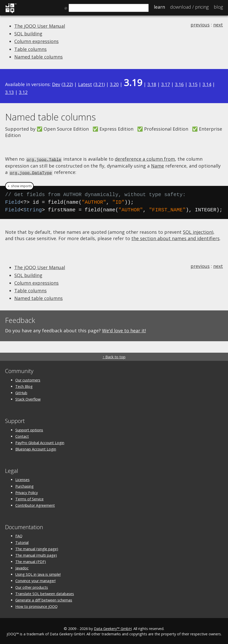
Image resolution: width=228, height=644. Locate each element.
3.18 (152, 84)
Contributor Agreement (35, 505)
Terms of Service (29, 498)
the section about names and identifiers (175, 238)
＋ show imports (19, 185)
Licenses (22, 479)
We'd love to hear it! (124, 330)
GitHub (21, 392)
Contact (22, 436)
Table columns (30, 49)
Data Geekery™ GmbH (113, 628)
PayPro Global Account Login (40, 442)
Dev (56, 84)
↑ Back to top (114, 356)
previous (200, 25)
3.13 (9, 92)
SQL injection (197, 231)
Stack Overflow (28, 398)
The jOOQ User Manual (40, 26)
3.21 (99, 84)
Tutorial (22, 542)
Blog (218, 7)
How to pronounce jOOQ (36, 606)
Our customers (28, 379)
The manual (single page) (37, 548)
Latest (85, 84)
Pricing (189, 7)
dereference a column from (145, 159)
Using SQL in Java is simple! (38, 574)
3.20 (114, 84)
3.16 (179, 84)
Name (157, 165)
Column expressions (36, 41)
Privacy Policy (27, 492)
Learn (159, 7)
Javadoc (22, 567)
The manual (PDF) (31, 561)
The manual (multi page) (36, 554)
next (218, 25)
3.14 (207, 84)
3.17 (166, 84)
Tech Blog (24, 386)
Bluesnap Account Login (36, 448)
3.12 (23, 92)
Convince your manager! (35, 580)
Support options (29, 429)
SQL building (28, 34)
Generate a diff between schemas (44, 599)
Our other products (32, 587)
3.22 (67, 84)
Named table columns (39, 57)
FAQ (19, 535)
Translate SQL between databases (45, 593)
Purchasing (24, 485)
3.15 (193, 84)
